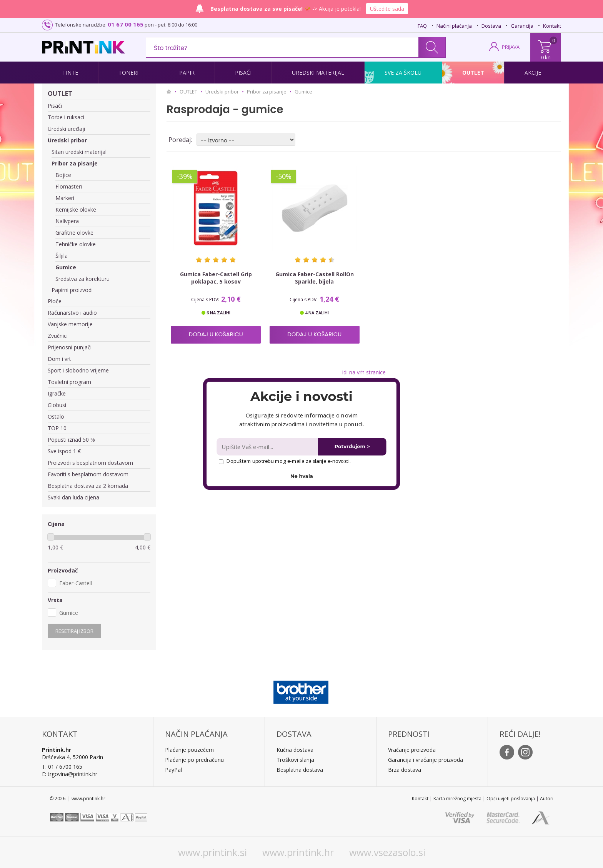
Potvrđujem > (352, 447)
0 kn (546, 57)
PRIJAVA (511, 47)
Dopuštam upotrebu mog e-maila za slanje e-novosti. (285, 461)
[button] (301, 396)
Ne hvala (302, 476)
